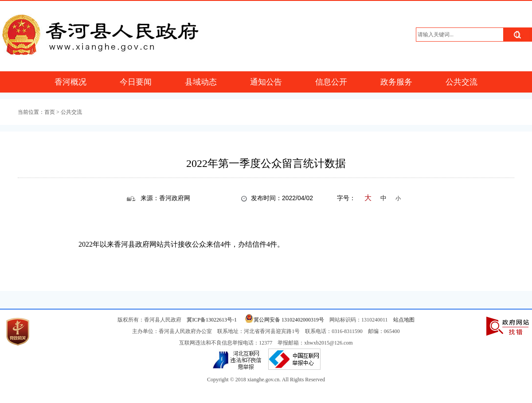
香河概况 (70, 82)
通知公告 (266, 82)
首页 (50, 112)
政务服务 (396, 82)
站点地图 (404, 320)
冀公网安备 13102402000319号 (283, 320)
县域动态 (201, 82)
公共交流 (462, 82)
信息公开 (331, 82)
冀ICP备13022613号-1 (212, 320)
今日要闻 (136, 82)
